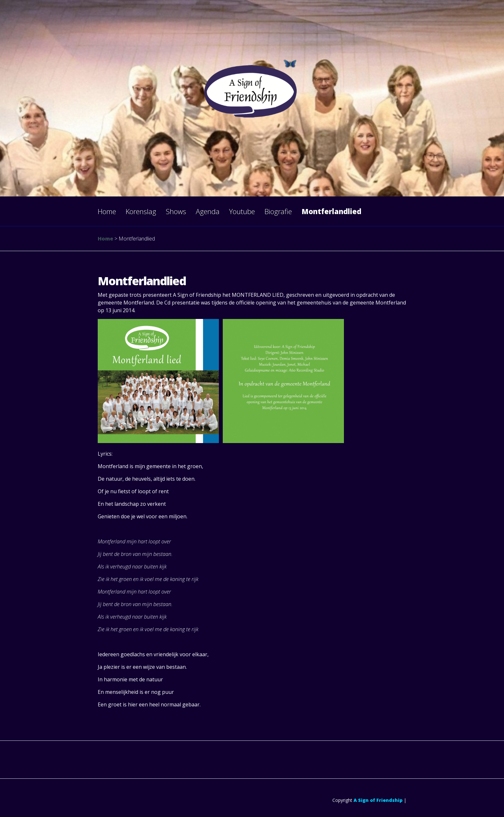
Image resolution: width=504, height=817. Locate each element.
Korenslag (141, 211)
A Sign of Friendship (378, 800)
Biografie (278, 211)
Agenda (208, 211)
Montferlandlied (331, 211)
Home (107, 211)
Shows (176, 211)
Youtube (242, 211)
